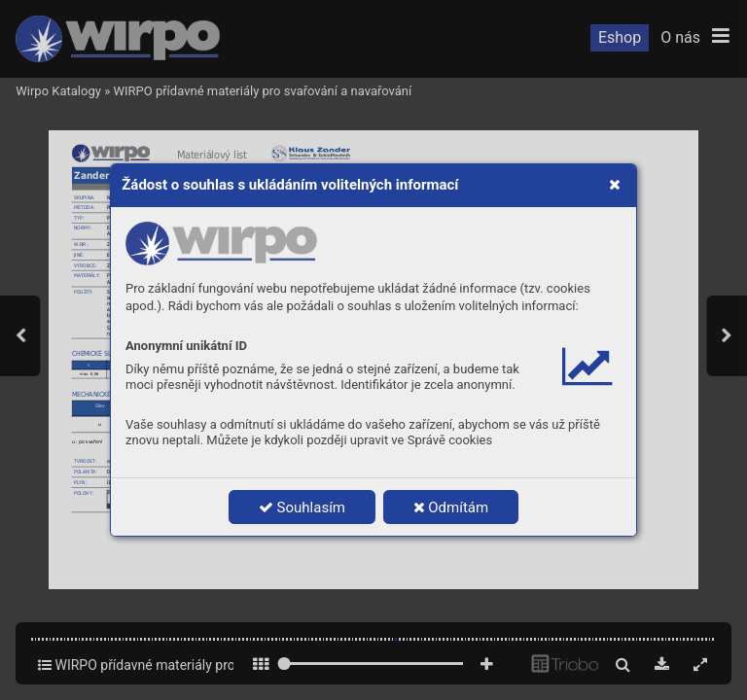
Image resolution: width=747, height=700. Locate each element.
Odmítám (451, 507)
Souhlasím (302, 507)
